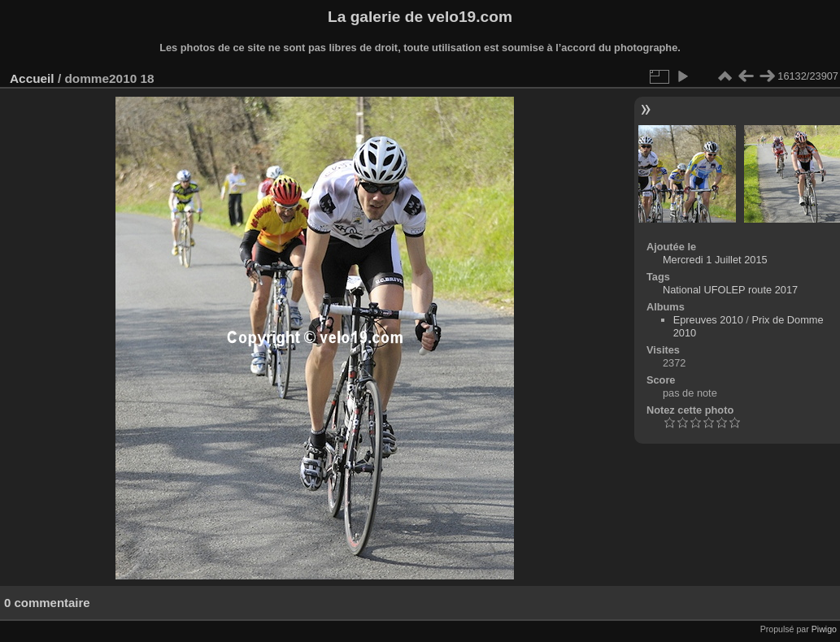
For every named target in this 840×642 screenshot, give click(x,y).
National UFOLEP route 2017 (730, 290)
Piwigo (824, 629)
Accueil (32, 78)
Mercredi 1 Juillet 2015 (715, 260)
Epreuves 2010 (708, 320)
